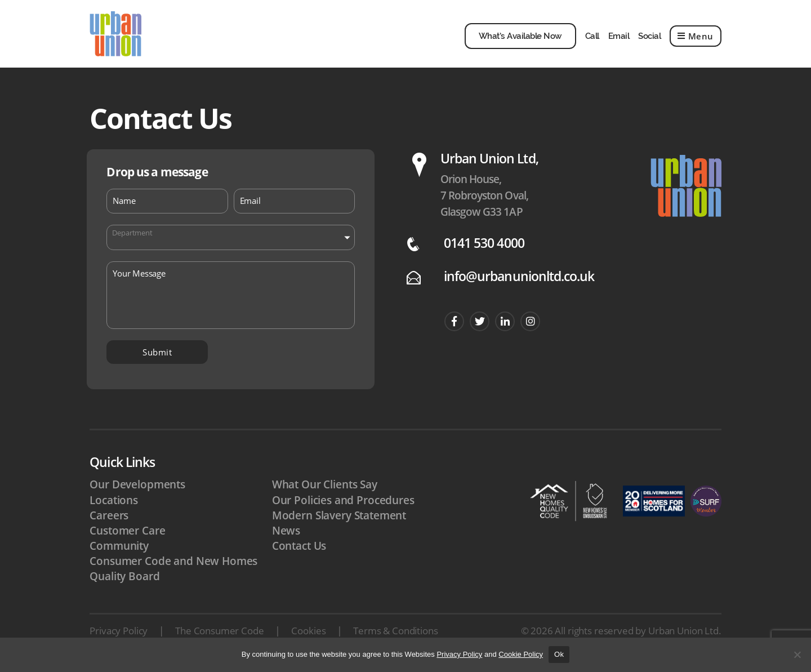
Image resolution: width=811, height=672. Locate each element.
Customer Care (127, 536)
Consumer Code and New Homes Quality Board (173, 574)
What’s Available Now (520, 39)
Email (619, 39)
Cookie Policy (521, 654)
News (286, 536)
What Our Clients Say (325, 490)
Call (592, 39)
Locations (114, 506)
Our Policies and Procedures (343, 506)
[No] (797, 655)
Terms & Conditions (395, 636)
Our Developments (137, 490)
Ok (559, 654)
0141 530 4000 (484, 249)
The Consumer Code (219, 636)
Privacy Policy (119, 636)
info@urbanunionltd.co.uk (519, 282)
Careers (109, 521)
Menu (696, 39)
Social (649, 39)
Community (119, 551)
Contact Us (299, 551)
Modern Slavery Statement (339, 521)
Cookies (308, 636)
